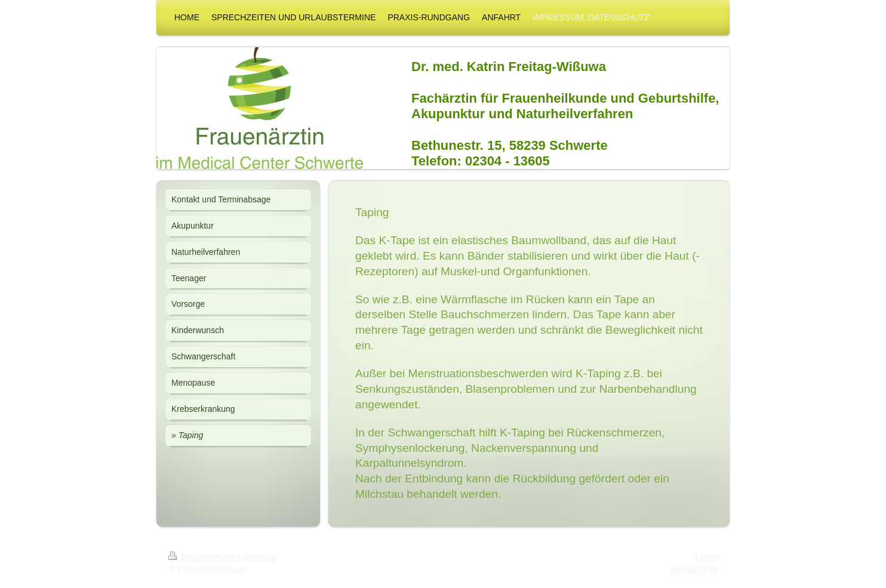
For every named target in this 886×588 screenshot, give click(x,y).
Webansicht (694, 569)
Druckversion (203, 557)
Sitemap (260, 557)
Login (706, 557)
